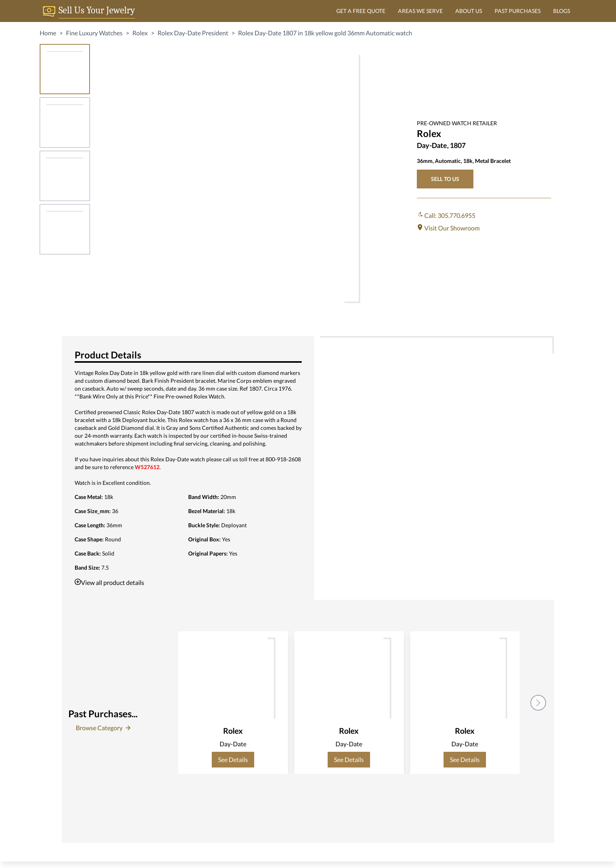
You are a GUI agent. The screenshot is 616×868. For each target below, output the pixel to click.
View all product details (109, 582)
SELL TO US (445, 179)
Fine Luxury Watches (94, 33)
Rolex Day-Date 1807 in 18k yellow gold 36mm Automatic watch (325, 33)
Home (48, 33)
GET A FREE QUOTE (361, 11)
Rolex (140, 33)
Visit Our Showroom (448, 228)
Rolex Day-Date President (193, 33)
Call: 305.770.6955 (446, 215)
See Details (233, 759)
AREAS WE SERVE (420, 11)
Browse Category (103, 728)
